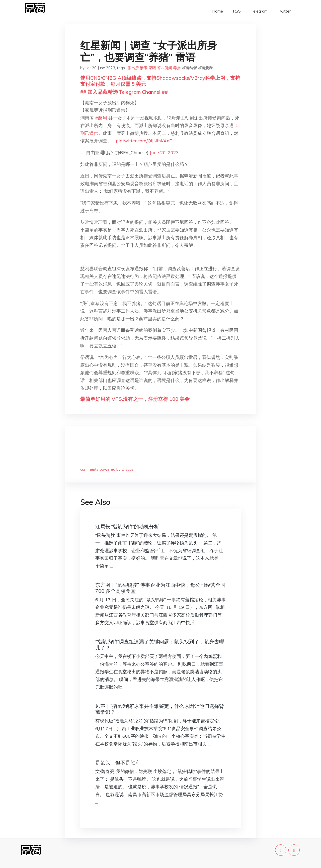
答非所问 (165, 68)
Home (218, 11)
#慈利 (101, 118)
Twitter (284, 11)
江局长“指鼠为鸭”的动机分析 (127, 526)
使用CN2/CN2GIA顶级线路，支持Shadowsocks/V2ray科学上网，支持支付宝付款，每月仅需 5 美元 (160, 81)
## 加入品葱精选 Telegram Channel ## (124, 92)
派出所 (133, 68)
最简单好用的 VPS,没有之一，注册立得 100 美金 (135, 399)
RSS (237, 11)
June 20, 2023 (164, 153)
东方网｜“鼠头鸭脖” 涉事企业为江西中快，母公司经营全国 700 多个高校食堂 (160, 588)
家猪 (152, 68)
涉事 (144, 68)
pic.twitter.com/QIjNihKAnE (144, 141)
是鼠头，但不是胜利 (118, 763)
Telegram (259, 11)
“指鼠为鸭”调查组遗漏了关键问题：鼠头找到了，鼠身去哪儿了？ (160, 645)
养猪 (177, 68)
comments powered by (107, 469)
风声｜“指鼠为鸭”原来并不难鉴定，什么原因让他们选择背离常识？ (160, 709)
